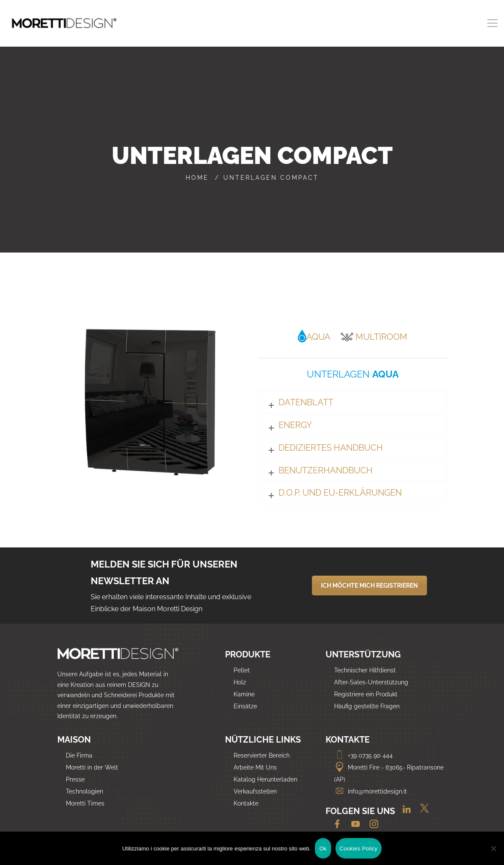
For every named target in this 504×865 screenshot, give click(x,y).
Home (197, 178)
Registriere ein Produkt (366, 694)
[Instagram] (371, 825)
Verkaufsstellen (255, 791)
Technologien (84, 791)
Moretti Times (85, 803)
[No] (493, 848)
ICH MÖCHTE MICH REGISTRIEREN (369, 586)
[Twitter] (421, 812)
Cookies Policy (359, 849)
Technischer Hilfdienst (365, 670)
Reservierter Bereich (262, 755)
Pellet (242, 670)
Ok (323, 849)
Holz (240, 682)
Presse (75, 779)
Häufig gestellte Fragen (367, 706)
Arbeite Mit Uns (255, 767)
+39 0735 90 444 (363, 755)
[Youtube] (353, 825)
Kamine (244, 694)
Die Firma (79, 755)
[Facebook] (335, 825)
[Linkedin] (403, 812)
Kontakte (246, 803)
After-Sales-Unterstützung (371, 682)
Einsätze (245, 706)
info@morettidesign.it (371, 791)
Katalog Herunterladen (265, 779)
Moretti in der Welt (92, 767)
